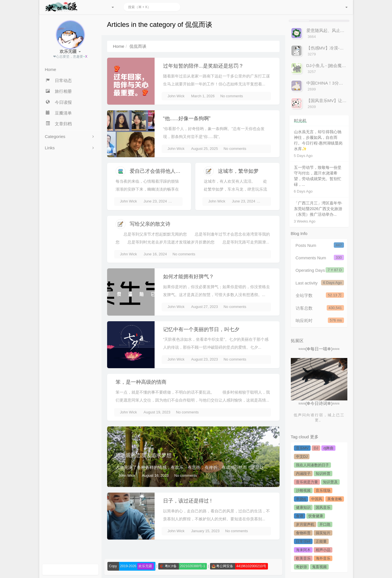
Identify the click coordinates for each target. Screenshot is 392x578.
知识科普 (323, 474)
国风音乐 (323, 507)
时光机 (300, 121)
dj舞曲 (328, 448)
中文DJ (302, 457)
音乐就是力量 (307, 482)
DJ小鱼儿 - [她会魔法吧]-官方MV (337, 65)
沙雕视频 (303, 490)
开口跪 (325, 524)
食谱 (300, 516)
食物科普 (303, 533)
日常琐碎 (303, 541)
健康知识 (303, 507)
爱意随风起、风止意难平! (330, 30)
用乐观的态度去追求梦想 (144, 455)
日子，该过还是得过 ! (187, 501)
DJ (316, 448)
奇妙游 (301, 567)
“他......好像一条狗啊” (187, 118)
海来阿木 (303, 550)
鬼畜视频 (319, 567)
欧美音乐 (303, 558)
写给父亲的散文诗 (150, 224)
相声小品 (323, 550)
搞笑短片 (323, 533)
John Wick (176, 96)
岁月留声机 (305, 524)
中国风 (317, 499)
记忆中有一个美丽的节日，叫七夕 (201, 329)
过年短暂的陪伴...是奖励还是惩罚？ (203, 66)
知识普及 (330, 482)
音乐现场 (323, 490)
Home (119, 46)
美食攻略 (335, 499)
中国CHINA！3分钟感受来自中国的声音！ (346, 83)
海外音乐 (323, 558)
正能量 (321, 541)
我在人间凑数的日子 (312, 465)
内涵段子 (303, 474)
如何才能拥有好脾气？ (189, 277)
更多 (314, 437)
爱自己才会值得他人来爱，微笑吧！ (170, 171)
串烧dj (301, 499)
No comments (231, 96)
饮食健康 (316, 516)
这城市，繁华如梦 (238, 171)
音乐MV (302, 448)
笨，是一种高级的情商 (141, 382)
